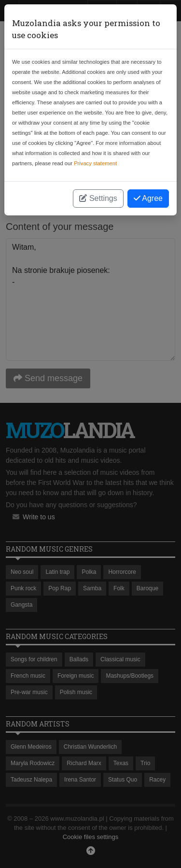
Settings (98, 198)
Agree (148, 198)
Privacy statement (95, 163)
